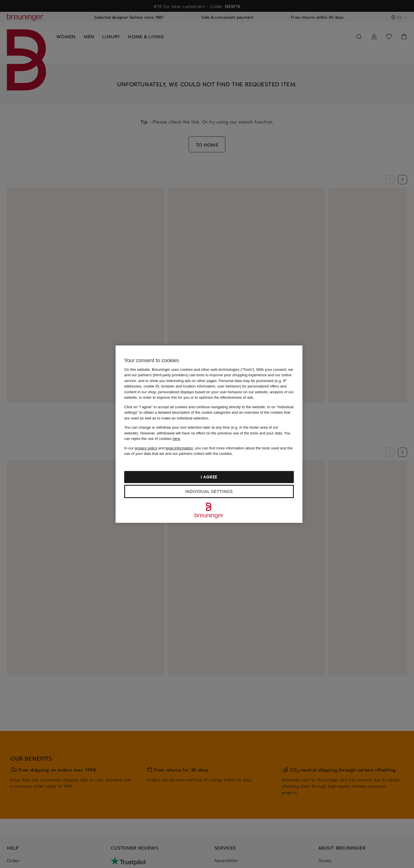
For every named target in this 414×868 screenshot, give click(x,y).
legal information (179, 448)
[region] (209, 434)
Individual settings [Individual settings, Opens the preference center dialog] (209, 491)
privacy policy (146, 448)
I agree (209, 477)
